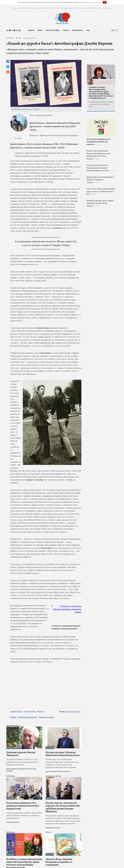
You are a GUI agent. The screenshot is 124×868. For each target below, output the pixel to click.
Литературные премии (53, 776)
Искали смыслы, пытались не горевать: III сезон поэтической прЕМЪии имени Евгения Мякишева (62, 807)
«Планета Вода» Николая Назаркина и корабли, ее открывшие (59, 862)
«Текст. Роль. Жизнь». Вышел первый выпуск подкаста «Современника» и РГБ (100, 191)
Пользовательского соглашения (90, 2)
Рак (61, 551)
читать (40, 30)
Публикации (10, 776)
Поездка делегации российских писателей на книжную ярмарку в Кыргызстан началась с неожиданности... (24, 815)
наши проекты (77, 30)
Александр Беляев (73, 712)
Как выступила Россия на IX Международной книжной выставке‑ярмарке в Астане (101, 168)
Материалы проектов (28, 717)
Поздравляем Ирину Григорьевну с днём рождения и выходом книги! (101, 104)
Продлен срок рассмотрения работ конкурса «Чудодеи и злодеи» (100, 180)
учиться (66, 30)
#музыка (40, 712)
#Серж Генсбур (30, 712)
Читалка (48, 832)
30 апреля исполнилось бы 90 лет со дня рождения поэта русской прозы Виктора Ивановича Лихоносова (22, 762)
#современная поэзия (53, 828)
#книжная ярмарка (13, 822)
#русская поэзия (51, 771)
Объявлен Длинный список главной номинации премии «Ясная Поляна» (100, 203)
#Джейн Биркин (17, 712)
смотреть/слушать (53, 30)
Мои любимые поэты (13, 725)
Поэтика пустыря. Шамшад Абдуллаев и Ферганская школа (63, 754)
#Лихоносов (24, 769)
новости (31, 30)
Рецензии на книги (29, 38)
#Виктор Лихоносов (13, 769)
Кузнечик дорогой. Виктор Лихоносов (21, 754)
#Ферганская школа (64, 771)
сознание (18, 605)
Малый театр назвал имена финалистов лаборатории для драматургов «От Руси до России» (98, 155)
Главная (13, 717)
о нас (88, 30)
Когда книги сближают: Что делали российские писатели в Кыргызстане (23, 806)
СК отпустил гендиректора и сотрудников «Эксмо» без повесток (101, 132)
